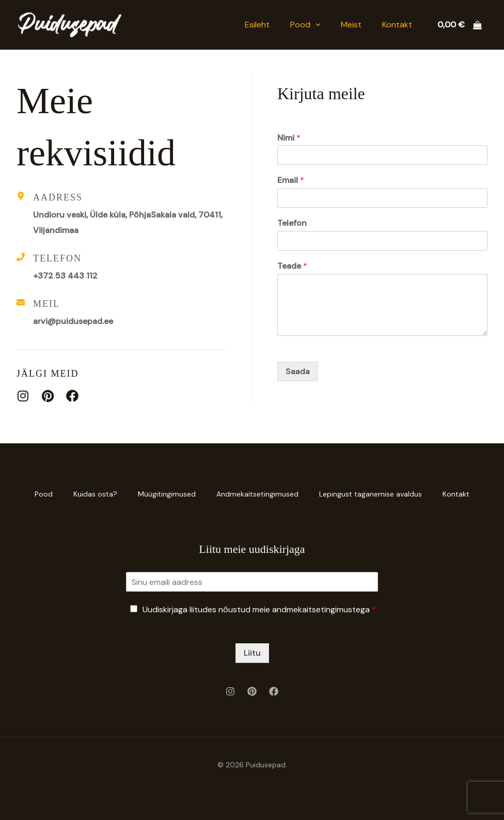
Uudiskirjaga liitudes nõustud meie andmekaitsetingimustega (259, 609)
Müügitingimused (167, 494)
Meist (351, 25)
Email (291, 180)
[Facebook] (274, 691)
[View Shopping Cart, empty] (459, 25)
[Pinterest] (252, 691)
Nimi (289, 138)
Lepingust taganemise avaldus (371, 494)
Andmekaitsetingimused (257, 494)
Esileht (257, 25)
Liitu (252, 653)
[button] (316, 25)
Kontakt (397, 25)
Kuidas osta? (95, 494)
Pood (305, 25)
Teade (292, 266)
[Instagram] (230, 691)
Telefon (292, 223)
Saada (298, 371)
